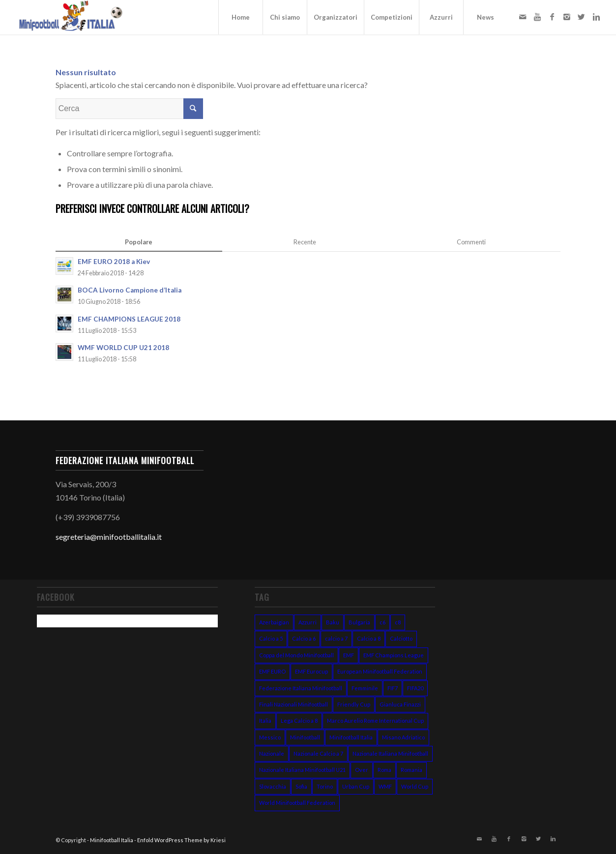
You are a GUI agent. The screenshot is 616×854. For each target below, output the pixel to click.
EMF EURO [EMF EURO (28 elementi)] (272, 671)
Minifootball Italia (112, 840)
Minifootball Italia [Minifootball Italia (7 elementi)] (351, 737)
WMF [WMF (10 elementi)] (385, 786)
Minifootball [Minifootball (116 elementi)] (305, 737)
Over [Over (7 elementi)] (362, 770)
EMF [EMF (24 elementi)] (349, 655)
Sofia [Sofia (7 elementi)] (301, 786)
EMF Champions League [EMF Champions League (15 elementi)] (394, 655)
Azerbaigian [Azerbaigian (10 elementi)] (274, 622)
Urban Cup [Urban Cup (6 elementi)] (356, 786)
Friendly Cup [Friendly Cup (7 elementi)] (354, 704)
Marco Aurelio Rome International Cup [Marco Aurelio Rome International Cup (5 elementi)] (375, 721)
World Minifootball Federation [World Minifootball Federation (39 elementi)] (297, 803)
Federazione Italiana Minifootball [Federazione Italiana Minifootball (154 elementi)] (301, 688)
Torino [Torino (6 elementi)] (325, 786)
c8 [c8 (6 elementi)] (398, 622)
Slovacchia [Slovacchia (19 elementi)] (273, 786)
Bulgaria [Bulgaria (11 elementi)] (359, 622)
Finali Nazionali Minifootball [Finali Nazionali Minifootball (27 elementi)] (293, 704)
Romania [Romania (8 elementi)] (411, 770)
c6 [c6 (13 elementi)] (382, 622)
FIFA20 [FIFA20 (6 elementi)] (415, 688)
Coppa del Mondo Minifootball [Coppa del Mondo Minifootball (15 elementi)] (296, 655)
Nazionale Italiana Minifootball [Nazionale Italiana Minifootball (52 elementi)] (390, 753)
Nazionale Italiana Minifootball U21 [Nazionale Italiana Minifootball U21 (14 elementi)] (302, 770)
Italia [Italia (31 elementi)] (265, 721)
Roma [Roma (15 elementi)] (384, 770)
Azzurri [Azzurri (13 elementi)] (308, 622)
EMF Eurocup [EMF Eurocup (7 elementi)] (311, 671)
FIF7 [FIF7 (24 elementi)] (393, 688)
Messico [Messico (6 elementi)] (270, 737)
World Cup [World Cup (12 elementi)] (415, 786)
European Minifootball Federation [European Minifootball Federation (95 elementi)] (380, 671)
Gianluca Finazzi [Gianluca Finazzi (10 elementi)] (400, 704)
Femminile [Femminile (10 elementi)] (365, 688)
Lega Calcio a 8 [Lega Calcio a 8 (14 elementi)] (299, 721)
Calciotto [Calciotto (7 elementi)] (401, 638)
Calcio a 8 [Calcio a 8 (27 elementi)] (369, 638)
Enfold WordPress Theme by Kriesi (181, 840)
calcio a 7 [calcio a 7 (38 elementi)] (336, 638)
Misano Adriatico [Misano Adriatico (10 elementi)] (403, 737)
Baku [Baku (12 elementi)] (333, 622)
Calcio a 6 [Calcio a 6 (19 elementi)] (304, 638)
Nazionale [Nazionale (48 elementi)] (272, 753)
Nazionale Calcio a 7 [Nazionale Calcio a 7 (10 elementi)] (318, 753)
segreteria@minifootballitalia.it (109, 537)
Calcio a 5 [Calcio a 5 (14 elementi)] (271, 638)
